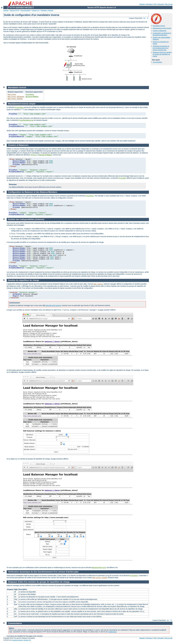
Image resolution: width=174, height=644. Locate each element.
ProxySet (122, 178)
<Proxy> (34, 155)
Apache (6, 10)
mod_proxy (12, 95)
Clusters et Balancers (160, 31)
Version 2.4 (36, 10)
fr (148, 18)
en (144, 18)
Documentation (26, 10)
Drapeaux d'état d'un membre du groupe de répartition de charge (162, 54)
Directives (149, 4)
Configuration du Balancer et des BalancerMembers (162, 34)
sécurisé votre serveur (53, 305)
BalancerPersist (99, 568)
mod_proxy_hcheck (15, 99)
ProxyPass (30, 95)
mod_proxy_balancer (16, 97)
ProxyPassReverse (26, 120)
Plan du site (169, 4)
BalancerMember (32, 97)
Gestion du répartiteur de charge (24, 280)
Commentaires (157, 62)
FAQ (155, 4)
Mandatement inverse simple (162, 28)
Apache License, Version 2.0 (22, 640)
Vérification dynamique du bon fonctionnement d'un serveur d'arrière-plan (161, 48)
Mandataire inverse (159, 26)
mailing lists (112, 632)
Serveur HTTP (14, 10)
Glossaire (161, 4)
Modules (142, 4)
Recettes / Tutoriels (47, 10)
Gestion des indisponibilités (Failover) (26, 219)
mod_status (98, 284)
